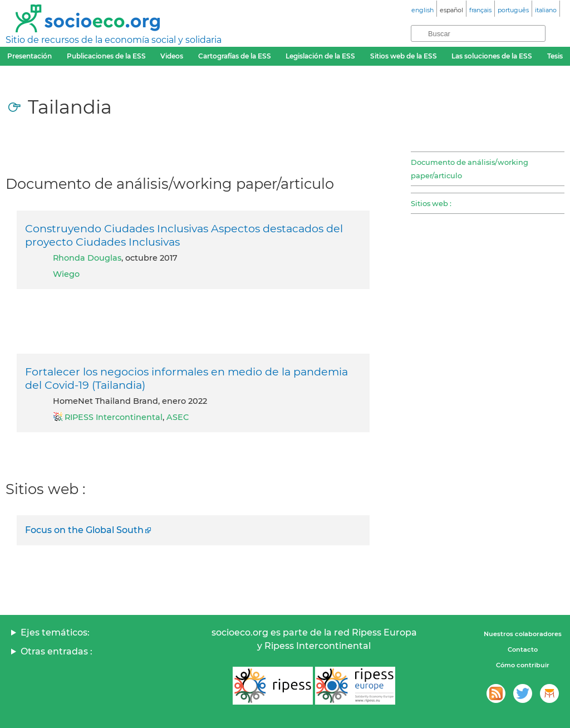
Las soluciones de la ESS (492, 56)
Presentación (30, 56)
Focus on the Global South (84, 530)
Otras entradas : (56, 651)
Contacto (523, 649)
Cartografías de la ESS (235, 56)
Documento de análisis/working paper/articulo (470, 169)
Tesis (555, 56)
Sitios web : (431, 203)
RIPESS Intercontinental (114, 417)
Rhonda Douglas (87, 258)
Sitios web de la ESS (404, 56)
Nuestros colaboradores (523, 634)
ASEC (178, 417)
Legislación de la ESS (320, 56)
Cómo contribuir (523, 665)
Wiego (66, 274)
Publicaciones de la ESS (106, 56)
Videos (172, 56)
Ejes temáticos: (55, 632)
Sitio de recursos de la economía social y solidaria (114, 40)
